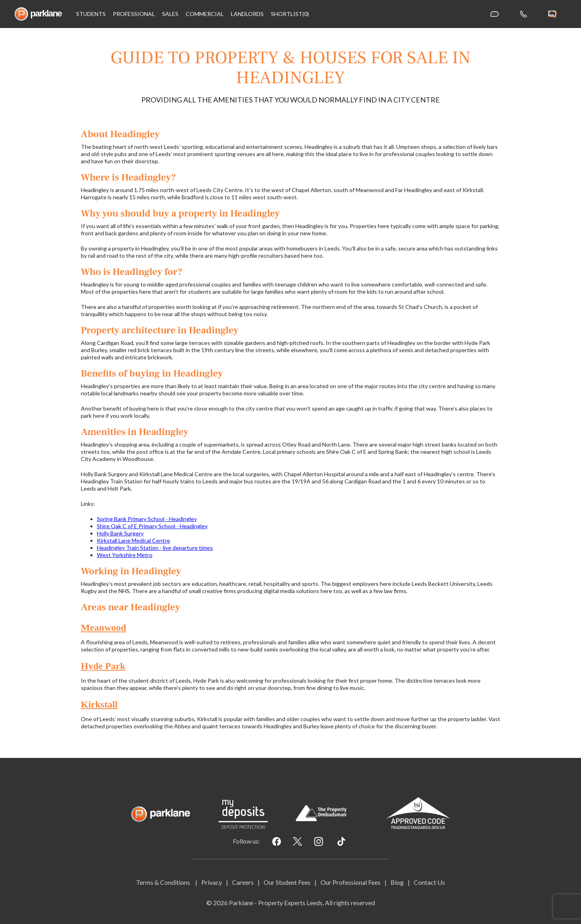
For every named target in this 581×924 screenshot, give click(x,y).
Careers (243, 882)
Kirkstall (99, 704)
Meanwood (103, 627)
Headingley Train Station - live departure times (155, 548)
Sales (170, 14)
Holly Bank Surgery (120, 533)
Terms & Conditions (164, 882)
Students (91, 14)
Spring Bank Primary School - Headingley (147, 519)
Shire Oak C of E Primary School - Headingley (152, 526)
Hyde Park (103, 666)
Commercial (205, 14)
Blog (397, 882)
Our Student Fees (287, 882)
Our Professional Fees (351, 882)
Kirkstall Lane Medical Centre (133, 540)
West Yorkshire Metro (125, 555)
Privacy (212, 882)
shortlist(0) (290, 14)
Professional (134, 14)
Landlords (247, 14)
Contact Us (429, 882)
